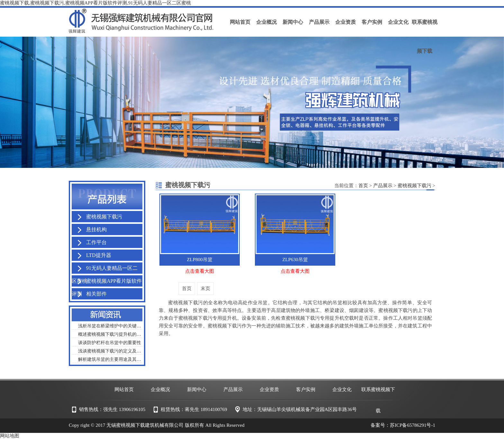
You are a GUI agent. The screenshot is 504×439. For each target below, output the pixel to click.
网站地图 (10, 436)
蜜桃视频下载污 (414, 186)
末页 (205, 288)
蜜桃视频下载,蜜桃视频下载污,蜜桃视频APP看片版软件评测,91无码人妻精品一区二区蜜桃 (95, 3)
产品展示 (383, 186)
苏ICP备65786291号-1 (413, 425)
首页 (363, 186)
